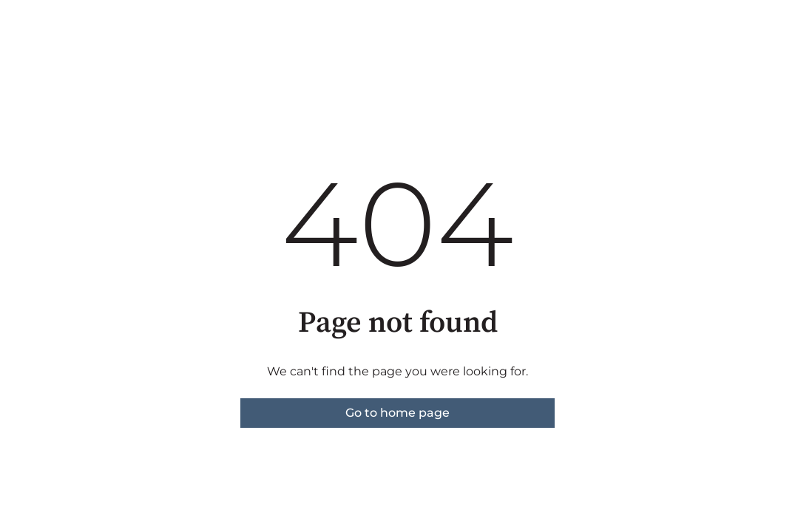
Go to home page (397, 413)
